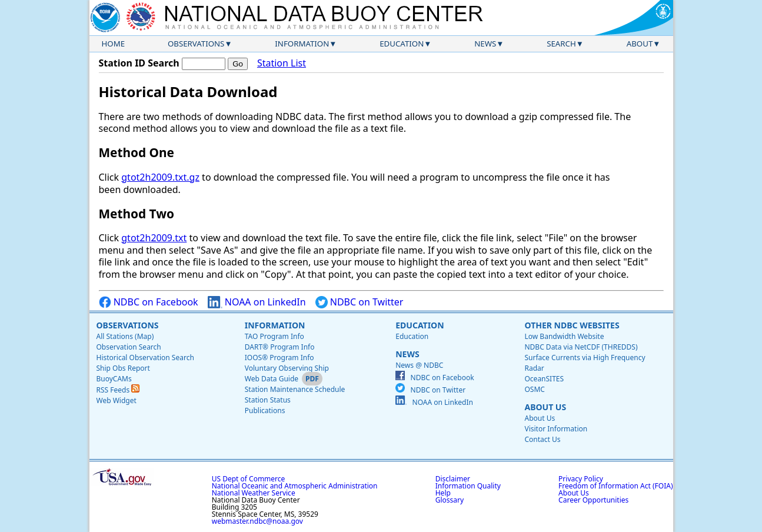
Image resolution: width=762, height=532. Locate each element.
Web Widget (117, 400)
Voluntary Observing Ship (287, 368)
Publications (265, 410)
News (485, 44)
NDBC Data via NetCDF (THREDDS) (581, 347)
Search (561, 44)
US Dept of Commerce (249, 479)
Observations (196, 44)
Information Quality (468, 486)
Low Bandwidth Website (564, 336)
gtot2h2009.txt (154, 238)
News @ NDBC (419, 365)
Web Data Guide (272, 379)
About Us (545, 407)
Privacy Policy (581, 479)
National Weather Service (254, 493)
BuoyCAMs (114, 379)
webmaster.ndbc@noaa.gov (257, 521)
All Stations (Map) (125, 336)
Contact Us (542, 439)
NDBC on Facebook (149, 302)
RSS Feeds (118, 390)
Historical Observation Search (145, 358)
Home (114, 44)
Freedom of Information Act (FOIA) (615, 486)
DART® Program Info (280, 347)
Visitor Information (556, 429)
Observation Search (129, 347)
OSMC (534, 389)
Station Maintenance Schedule (295, 389)
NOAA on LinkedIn (257, 302)
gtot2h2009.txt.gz (160, 177)
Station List (282, 63)
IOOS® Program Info (279, 358)
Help (443, 493)
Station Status (268, 400)
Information (302, 44)
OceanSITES (544, 379)
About (640, 44)
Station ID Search (139, 63)
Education (402, 44)
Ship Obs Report (123, 368)
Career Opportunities (593, 500)
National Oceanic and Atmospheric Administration (295, 486)
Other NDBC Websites (572, 325)
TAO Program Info (274, 336)
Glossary (450, 500)
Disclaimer (453, 479)
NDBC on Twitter (360, 302)
